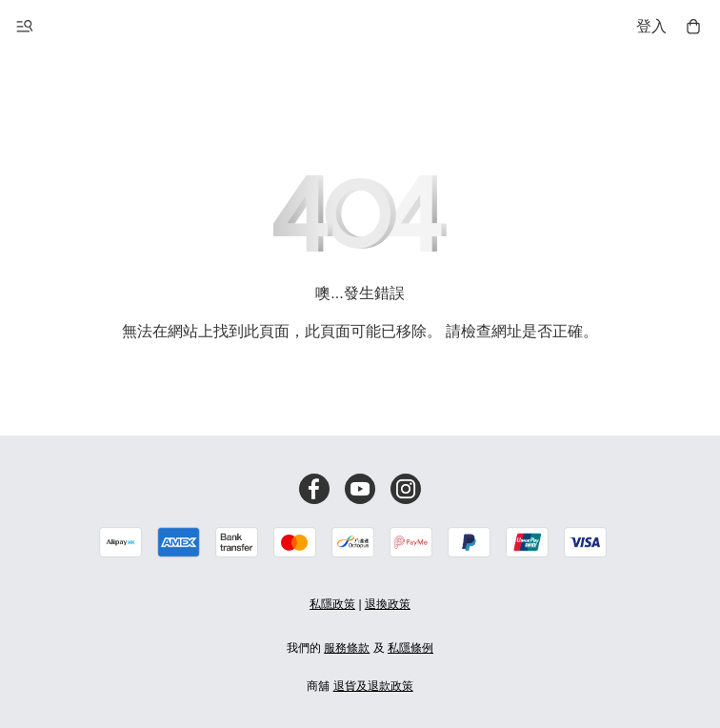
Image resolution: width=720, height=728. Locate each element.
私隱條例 (410, 648)
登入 (651, 26)
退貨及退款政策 (373, 686)
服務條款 (347, 648)
